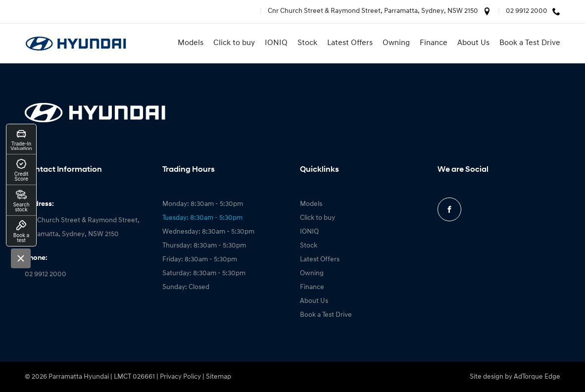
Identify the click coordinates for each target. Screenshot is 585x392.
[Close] (21, 258)
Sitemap (219, 377)
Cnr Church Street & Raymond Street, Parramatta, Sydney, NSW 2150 (373, 11)
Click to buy (234, 43)
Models (191, 43)
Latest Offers (350, 43)
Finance (434, 43)
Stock (307, 43)
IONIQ (276, 43)
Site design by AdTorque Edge (515, 377)
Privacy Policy (180, 377)
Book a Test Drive (530, 43)
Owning (396, 43)
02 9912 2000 (527, 11)
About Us (473, 43)
